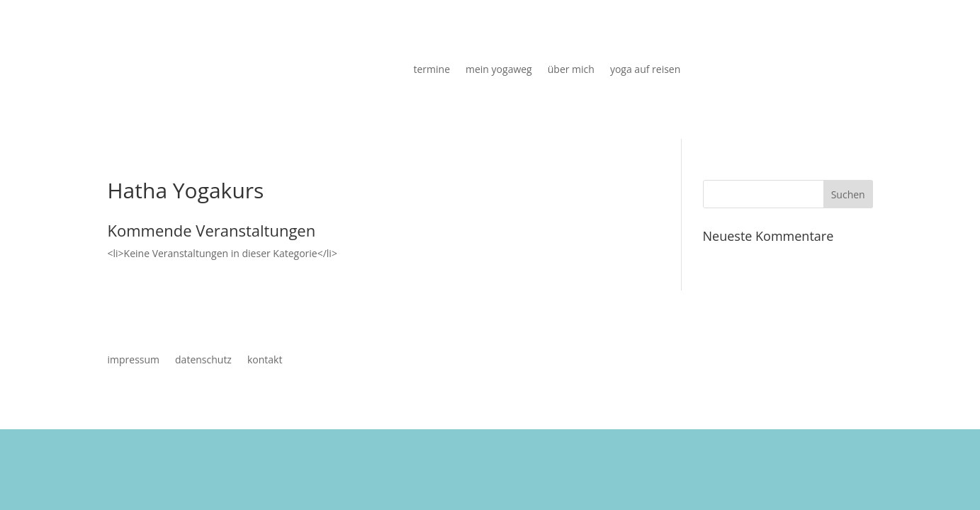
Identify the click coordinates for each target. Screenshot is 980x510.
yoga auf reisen (645, 70)
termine (432, 70)
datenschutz (203, 361)
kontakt (265, 361)
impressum (134, 361)
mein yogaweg (499, 70)
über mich (571, 70)
